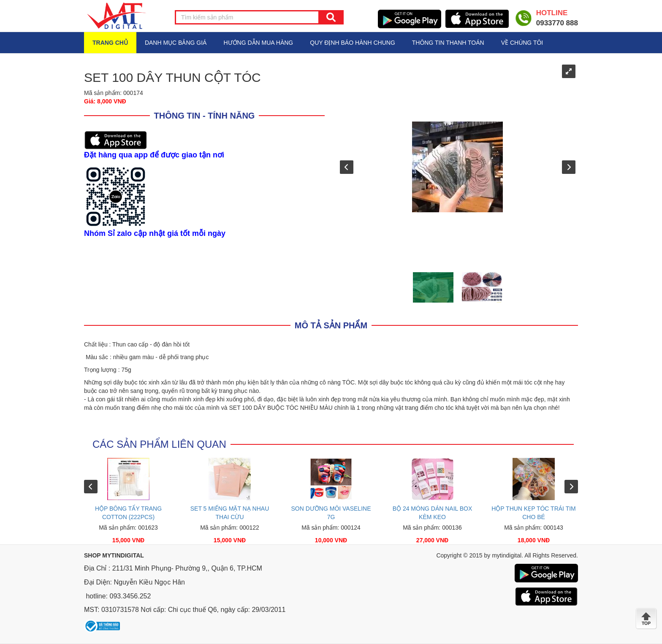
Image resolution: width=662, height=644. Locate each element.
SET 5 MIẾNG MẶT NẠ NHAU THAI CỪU (230, 513)
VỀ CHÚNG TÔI (522, 43)
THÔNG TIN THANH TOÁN (448, 43)
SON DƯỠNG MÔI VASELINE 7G (331, 513)
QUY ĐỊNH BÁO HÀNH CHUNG (353, 43)
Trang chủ (110, 43)
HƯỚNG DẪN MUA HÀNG (258, 43)
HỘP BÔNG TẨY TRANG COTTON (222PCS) (128, 513)
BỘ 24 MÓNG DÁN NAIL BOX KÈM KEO (433, 513)
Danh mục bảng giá (176, 43)
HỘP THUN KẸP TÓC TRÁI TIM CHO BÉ (533, 513)
